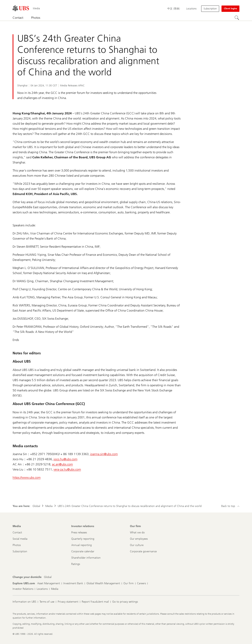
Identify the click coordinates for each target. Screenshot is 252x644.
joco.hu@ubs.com (65, 459)
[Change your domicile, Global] (48, 577)
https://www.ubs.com (27, 477)
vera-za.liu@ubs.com (67, 469)
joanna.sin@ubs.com (104, 454)
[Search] (237, 18)
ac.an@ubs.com (62, 464)
